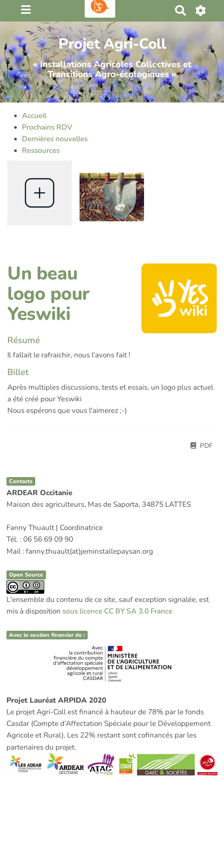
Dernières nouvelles (55, 139)
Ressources (41, 150)
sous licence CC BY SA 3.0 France (117, 611)
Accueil (34, 116)
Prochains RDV (47, 127)
